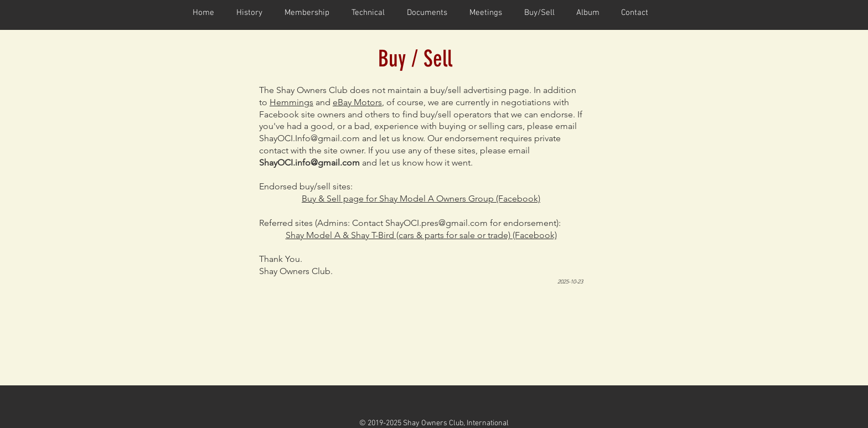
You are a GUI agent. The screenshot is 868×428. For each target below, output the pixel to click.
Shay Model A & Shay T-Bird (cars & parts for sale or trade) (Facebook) (421, 235)
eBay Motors (357, 102)
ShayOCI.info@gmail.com (309, 163)
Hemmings (291, 102)
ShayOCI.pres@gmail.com (436, 223)
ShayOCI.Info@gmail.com (309, 138)
